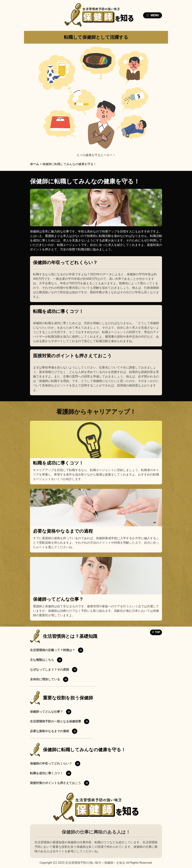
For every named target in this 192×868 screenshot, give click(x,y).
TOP (158, 632)
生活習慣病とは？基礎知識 (70, 636)
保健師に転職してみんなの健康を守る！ (84, 750)
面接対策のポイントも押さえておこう (72, 356)
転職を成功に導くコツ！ (58, 311)
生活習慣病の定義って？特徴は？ (52, 650)
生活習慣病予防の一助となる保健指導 (55, 721)
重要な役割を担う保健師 (68, 698)
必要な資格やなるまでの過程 (63, 531)
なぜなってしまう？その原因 (49, 670)
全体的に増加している (45, 679)
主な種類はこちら (42, 660)
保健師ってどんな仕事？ (58, 599)
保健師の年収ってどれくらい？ (65, 263)
